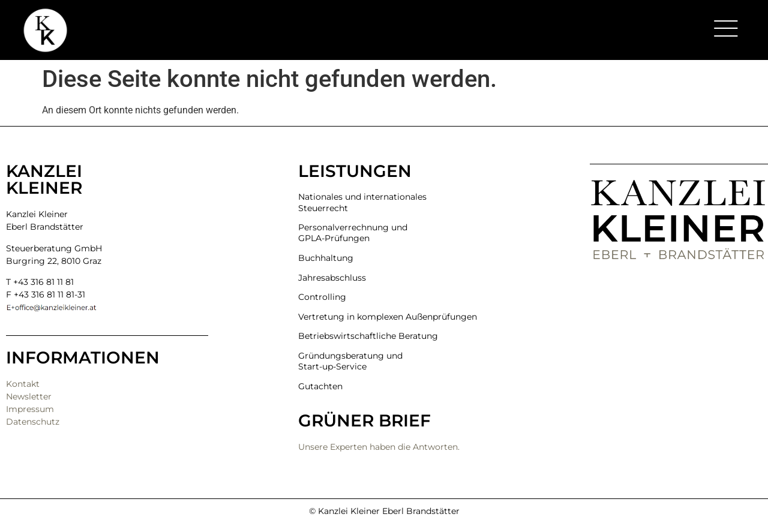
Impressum (30, 409)
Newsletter (29, 396)
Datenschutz (33, 422)
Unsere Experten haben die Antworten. (379, 447)
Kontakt (23, 384)
